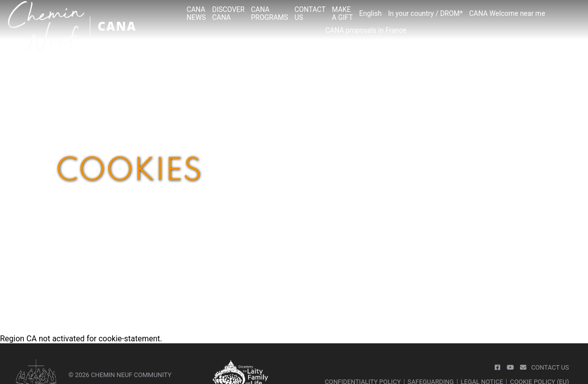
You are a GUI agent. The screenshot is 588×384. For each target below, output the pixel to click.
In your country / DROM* (425, 13)
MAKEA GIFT (342, 13)
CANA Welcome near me (507, 13)
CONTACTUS (310, 13)
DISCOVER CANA (229, 13)
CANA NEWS (196, 13)
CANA (117, 26)
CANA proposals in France (366, 30)
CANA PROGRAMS (270, 13)
